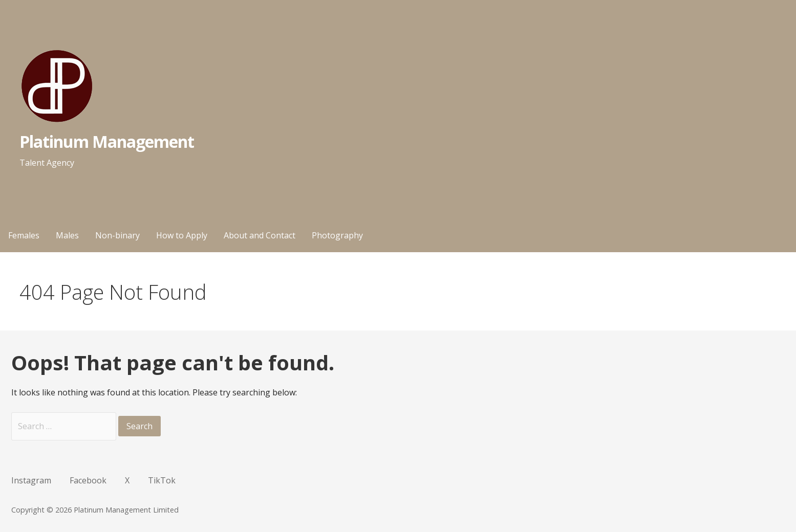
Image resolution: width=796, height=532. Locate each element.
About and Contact (260, 235)
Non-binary (117, 235)
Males (67, 235)
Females (24, 235)
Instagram (31, 480)
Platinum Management (107, 141)
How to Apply (182, 235)
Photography (337, 235)
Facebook (88, 480)
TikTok (162, 480)
